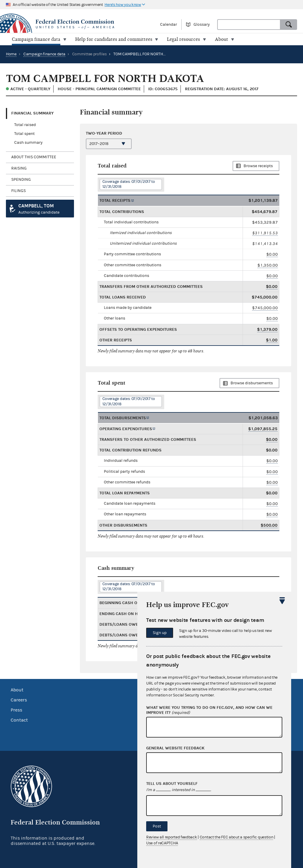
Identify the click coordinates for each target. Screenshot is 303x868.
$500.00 (269, 525)
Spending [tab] (21, 180)
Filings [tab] (18, 191)
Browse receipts (258, 166)
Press (16, 710)
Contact (19, 720)
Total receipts (115, 200)
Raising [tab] (19, 168)
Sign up (160, 633)
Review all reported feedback (172, 837)
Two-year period (104, 133)
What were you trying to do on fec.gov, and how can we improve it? (209, 710)
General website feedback (175, 748)
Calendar (169, 25)
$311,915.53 (265, 233)
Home (11, 54)
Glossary (202, 25)
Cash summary (28, 143)
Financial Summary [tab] (32, 113)
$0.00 (272, 254)
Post (157, 826)
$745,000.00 (265, 308)
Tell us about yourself (172, 784)
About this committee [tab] (34, 157)
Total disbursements (123, 418)
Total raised (25, 125)
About (17, 690)
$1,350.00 (268, 265)
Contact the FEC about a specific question (237, 837)
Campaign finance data (44, 54)
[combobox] (249, 25)
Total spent (24, 134)
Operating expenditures (126, 429)
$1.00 (272, 340)
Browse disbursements (252, 383)
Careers (19, 700)
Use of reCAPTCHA (162, 843)
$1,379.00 (267, 329)
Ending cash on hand (123, 614)
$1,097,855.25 (263, 429)
